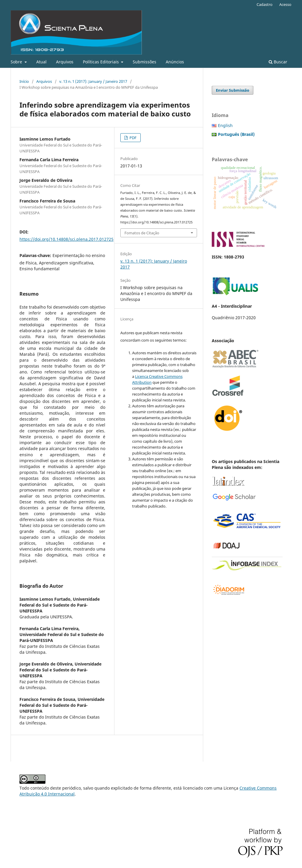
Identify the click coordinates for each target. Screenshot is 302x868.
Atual (41, 62)
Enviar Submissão (233, 90)
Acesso (285, 4)
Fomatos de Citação (142, 233)
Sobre (17, 62)
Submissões (145, 62)
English (225, 125)
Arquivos (65, 62)
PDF (133, 138)
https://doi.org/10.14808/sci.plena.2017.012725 (67, 239)
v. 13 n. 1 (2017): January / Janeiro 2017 (93, 81)
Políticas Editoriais (101, 62)
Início (24, 81)
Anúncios (175, 62)
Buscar (278, 62)
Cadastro (265, 4)
